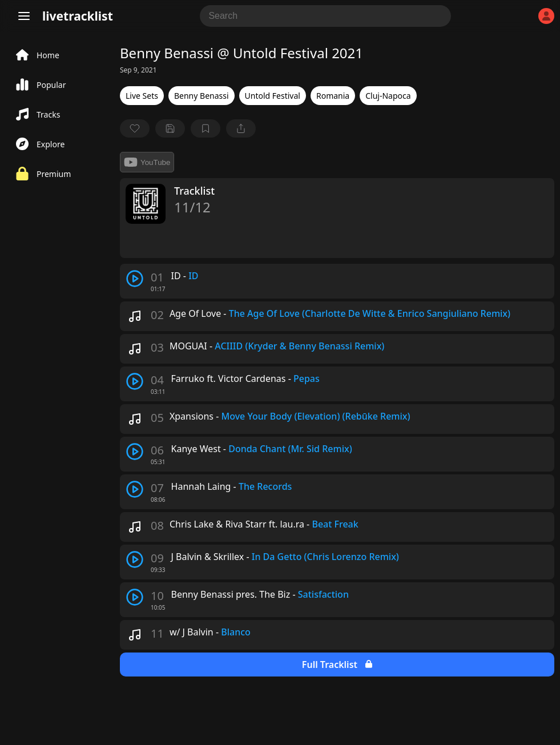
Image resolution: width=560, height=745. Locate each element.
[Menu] (24, 16)
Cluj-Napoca (388, 96)
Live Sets (142, 96)
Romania (333, 96)
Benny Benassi (202, 96)
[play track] (135, 279)
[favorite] (135, 128)
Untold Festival (273, 96)
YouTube (147, 162)
